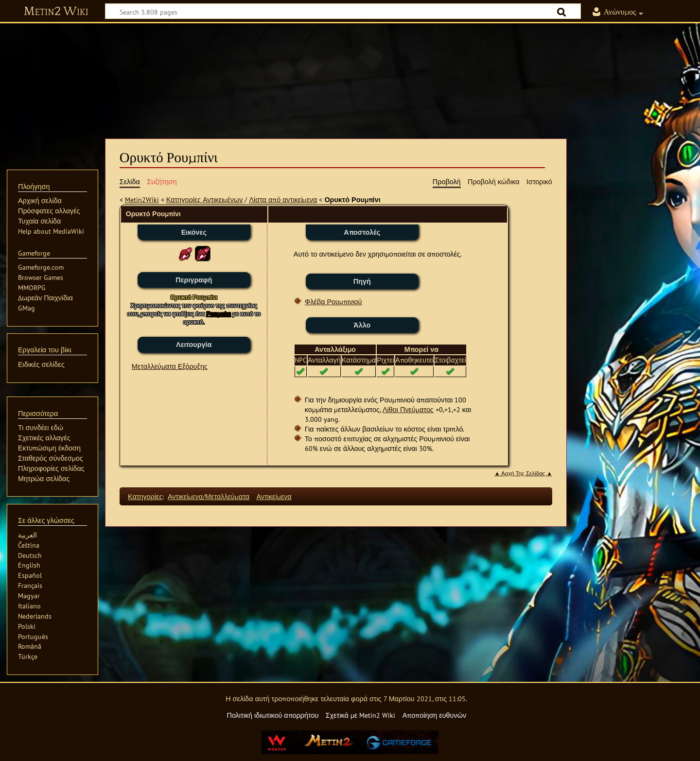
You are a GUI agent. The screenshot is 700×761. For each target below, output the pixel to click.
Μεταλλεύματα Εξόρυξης (170, 366)
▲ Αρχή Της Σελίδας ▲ (523, 473)
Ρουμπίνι (219, 314)
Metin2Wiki (142, 199)
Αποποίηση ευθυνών (434, 715)
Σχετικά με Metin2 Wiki (361, 715)
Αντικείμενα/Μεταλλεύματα (209, 496)
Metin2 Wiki (56, 12)
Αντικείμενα (274, 496)
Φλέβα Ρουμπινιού (333, 302)
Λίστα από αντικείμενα (283, 199)
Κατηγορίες (145, 496)
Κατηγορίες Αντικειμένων (205, 199)
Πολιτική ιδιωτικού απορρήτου (272, 715)
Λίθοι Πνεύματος (408, 409)
